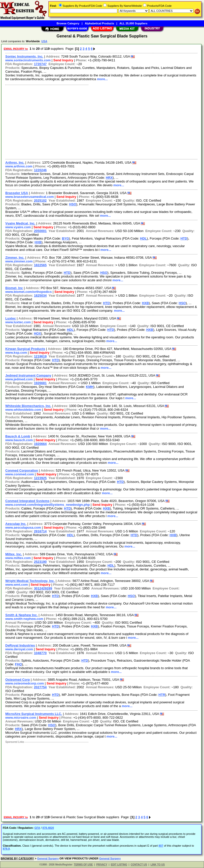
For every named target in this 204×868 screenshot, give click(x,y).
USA (44, 41)
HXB (38, 242)
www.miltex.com (18, 558)
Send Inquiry (63, 60)
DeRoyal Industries (20, 645)
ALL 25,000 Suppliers (133, 23)
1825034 (40, 295)
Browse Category (68, 23)
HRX (109, 178)
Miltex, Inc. (14, 554)
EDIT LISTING (119, 865)
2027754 (40, 687)
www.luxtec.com (18, 322)
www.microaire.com (21, 718)
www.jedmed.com (19, 379)
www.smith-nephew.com (24, 619)
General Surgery (48, 858)
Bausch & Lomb (18, 436)
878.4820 (48, 828)
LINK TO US (158, 865)
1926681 (40, 383)
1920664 (40, 444)
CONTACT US (139, 865)
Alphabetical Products (99, 23)
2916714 (40, 531)
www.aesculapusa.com (23, 528)
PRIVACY (102, 865)
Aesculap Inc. (16, 524)
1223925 (40, 478)
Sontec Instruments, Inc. (24, 56)
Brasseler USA (17, 193)
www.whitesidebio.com (23, 410)
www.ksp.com (16, 353)
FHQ (18, 664)
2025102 (40, 200)
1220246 (40, 170)
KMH (90, 387)
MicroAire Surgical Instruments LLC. (34, 714)
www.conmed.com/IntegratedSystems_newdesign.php (47, 505)
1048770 (40, 653)
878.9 (6, 849)
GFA (37, 828)
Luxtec (11, 318)
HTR (162, 695)
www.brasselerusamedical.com (29, 197)
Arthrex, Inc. (15, 163)
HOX (37, 333)
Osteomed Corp (18, 680)
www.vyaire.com (18, 227)
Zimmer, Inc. (15, 258)
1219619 (40, 356)
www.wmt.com (17, 585)
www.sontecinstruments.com (28, 60)
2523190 (40, 562)
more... (102, 79)
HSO (73, 204)
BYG (65, 238)
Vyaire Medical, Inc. (20, 223)
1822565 (40, 265)
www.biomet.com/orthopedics (28, 292)
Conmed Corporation (22, 470)
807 (161, 846)
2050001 (40, 231)
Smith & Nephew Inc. (22, 615)
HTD (184, 238)
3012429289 (43, 588)
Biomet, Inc (14, 288)
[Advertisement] (100, 121)
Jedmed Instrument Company (28, 375)
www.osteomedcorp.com (25, 683)
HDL (143, 238)
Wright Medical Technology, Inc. (30, 581)
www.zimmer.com (19, 261)
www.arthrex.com (19, 166)
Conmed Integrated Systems (27, 501)
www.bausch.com (19, 440)
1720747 (40, 64)
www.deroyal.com (19, 649)
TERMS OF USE (83, 865)
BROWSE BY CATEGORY (17, 858)
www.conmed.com (20, 474)
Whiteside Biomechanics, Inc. (28, 406)
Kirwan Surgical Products (25, 349)
